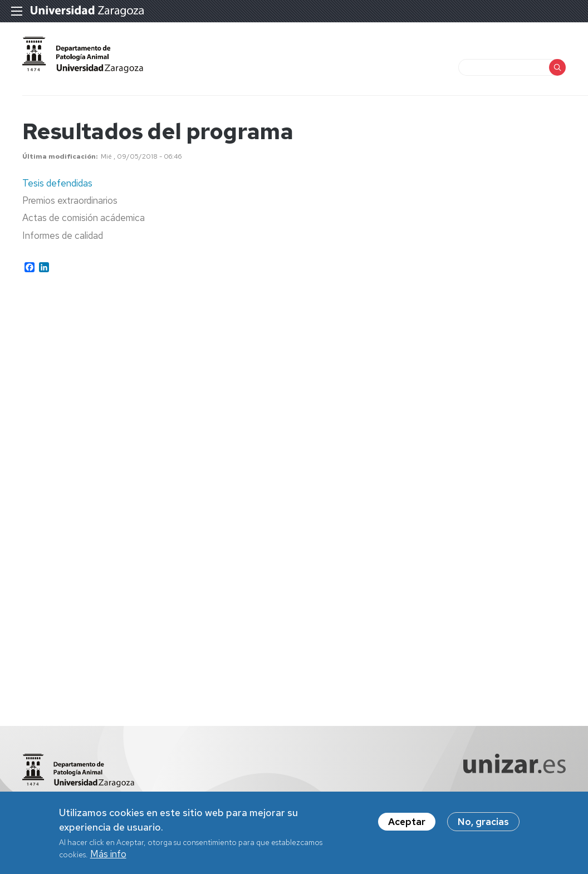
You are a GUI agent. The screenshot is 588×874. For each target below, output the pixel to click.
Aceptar (407, 824)
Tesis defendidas (57, 183)
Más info (108, 857)
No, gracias (483, 824)
